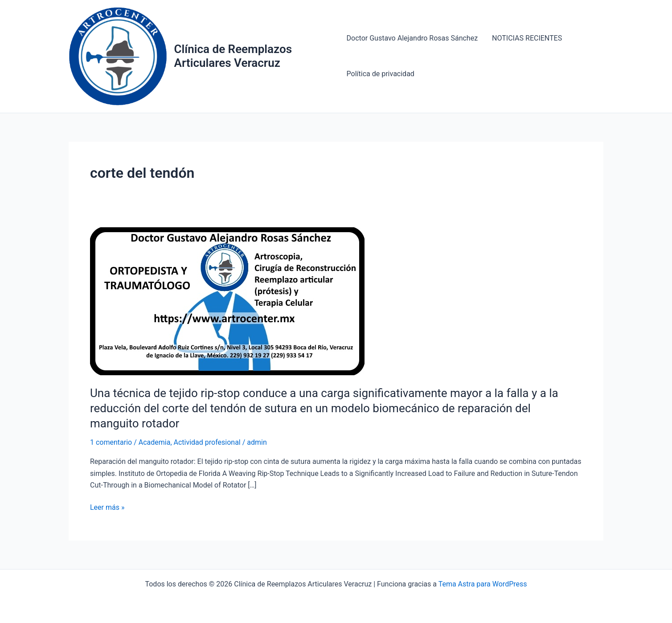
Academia (155, 442)
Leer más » (107, 508)
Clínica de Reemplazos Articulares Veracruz (233, 56)
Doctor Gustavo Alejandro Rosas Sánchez (412, 38)
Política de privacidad (381, 74)
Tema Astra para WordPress (483, 584)
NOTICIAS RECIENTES (527, 38)
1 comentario (111, 442)
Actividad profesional (207, 442)
